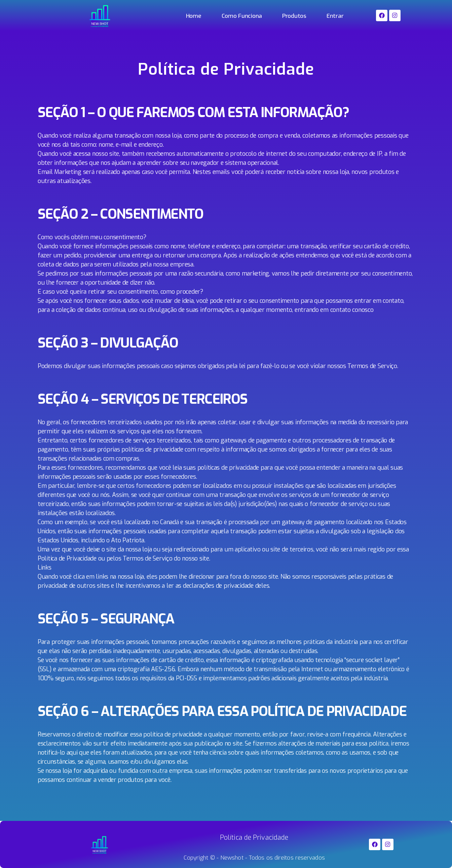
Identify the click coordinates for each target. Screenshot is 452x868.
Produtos (294, 16)
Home (194, 16)
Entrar (335, 16)
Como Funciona (242, 16)
